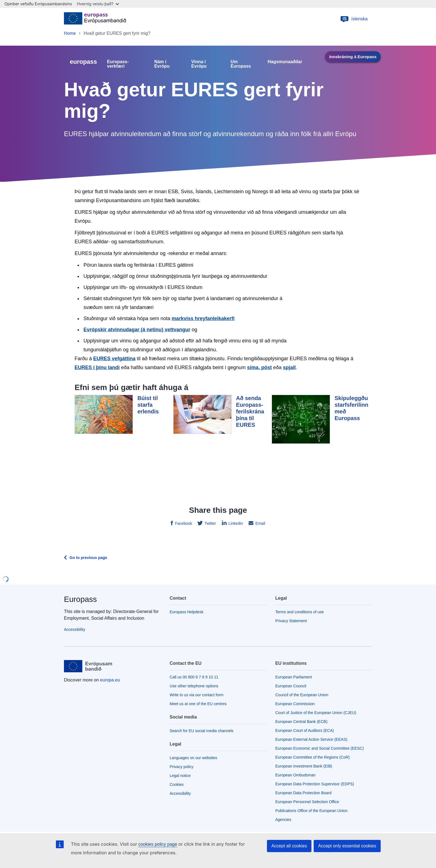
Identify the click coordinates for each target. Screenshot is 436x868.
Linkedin (235, 523)
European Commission (295, 704)
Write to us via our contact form (196, 695)
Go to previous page (88, 558)
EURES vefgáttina (114, 359)
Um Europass (241, 64)
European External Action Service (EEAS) (311, 739)
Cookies (177, 784)
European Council (291, 686)
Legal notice (180, 776)
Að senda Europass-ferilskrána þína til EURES (250, 411)
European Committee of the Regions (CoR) (313, 757)
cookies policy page (158, 844)
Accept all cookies (289, 846)
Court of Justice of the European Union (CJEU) (316, 713)
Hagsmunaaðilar (285, 62)
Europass (80, 599)
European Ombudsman (295, 775)
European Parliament (294, 677)
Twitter (210, 523)
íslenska (354, 19)
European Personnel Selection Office (307, 802)
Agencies (283, 820)
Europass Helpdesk (186, 612)
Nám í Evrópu (162, 64)
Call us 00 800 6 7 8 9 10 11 (194, 677)
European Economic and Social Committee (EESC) (319, 748)
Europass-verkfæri (118, 64)
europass (83, 62)
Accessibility (75, 629)
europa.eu (110, 680)
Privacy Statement (291, 621)
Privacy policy (182, 767)
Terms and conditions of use (299, 612)
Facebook (183, 523)
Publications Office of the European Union (311, 811)
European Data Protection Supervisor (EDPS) (315, 784)
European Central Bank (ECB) (301, 722)
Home (70, 33)
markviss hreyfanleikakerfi (203, 318)
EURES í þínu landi (97, 367)
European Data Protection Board (303, 793)
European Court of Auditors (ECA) (305, 730)
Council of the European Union (302, 695)
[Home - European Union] (95, 19)
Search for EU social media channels (202, 731)
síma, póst (259, 367)
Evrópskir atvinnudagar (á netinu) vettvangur (137, 330)
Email (260, 523)
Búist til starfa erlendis (148, 405)
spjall (289, 367)
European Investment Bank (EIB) (304, 766)
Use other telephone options (194, 686)
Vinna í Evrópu (199, 64)
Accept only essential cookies (347, 846)
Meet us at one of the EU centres (198, 704)
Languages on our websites (193, 758)
